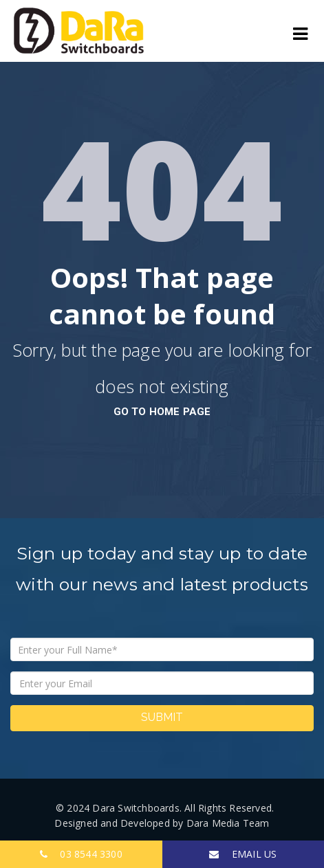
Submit (162, 717)
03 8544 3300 (81, 854)
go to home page (162, 412)
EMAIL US (243, 854)
